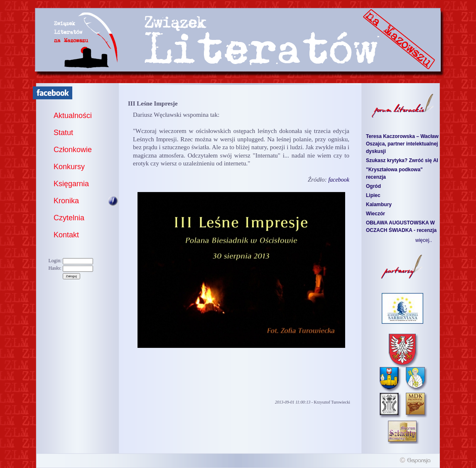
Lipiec (373, 195)
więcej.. (424, 240)
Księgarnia (71, 184)
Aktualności (73, 116)
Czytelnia (69, 218)
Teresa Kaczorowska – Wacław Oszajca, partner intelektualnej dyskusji (402, 144)
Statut (63, 133)
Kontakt (66, 235)
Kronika (66, 201)
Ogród (373, 186)
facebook (339, 180)
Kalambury (379, 204)
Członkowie (73, 150)
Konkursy (69, 167)
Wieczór (375, 214)
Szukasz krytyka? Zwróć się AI (402, 160)
